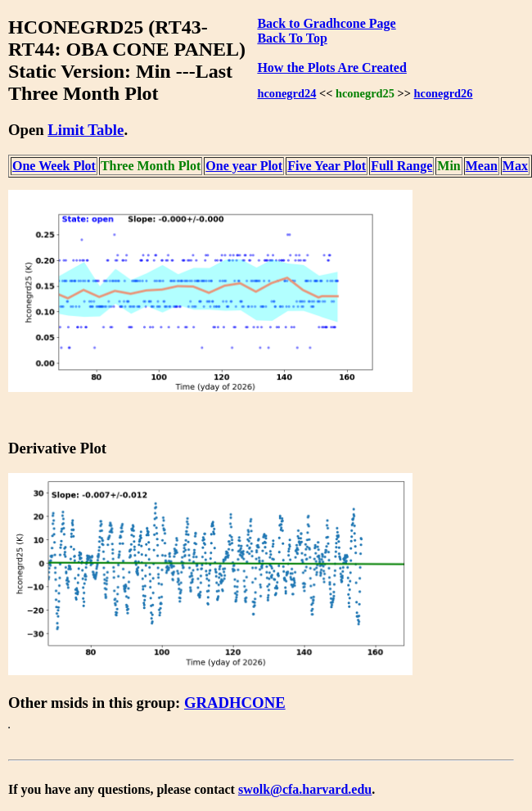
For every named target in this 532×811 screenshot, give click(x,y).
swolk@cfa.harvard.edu (305, 789)
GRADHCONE (235, 703)
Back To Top (292, 38)
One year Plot (244, 166)
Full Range (401, 166)
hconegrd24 (286, 93)
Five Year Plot (327, 166)
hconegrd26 (444, 93)
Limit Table (86, 130)
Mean (482, 166)
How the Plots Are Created (331, 68)
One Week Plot (54, 166)
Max (515, 166)
